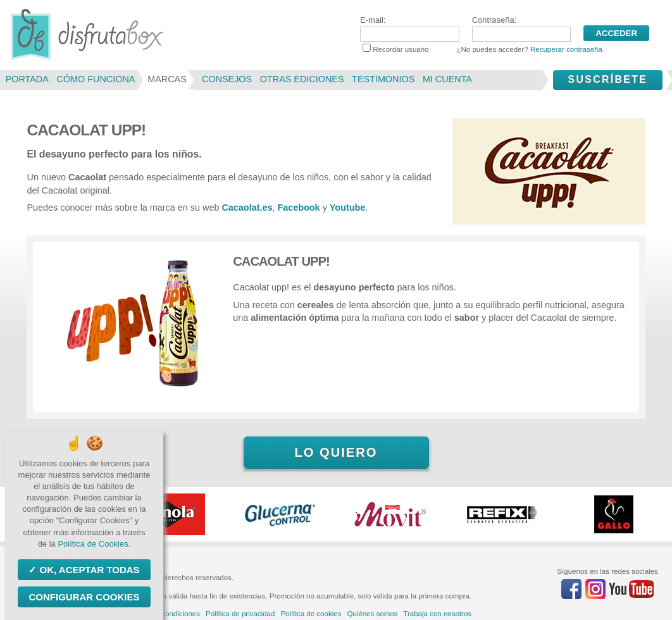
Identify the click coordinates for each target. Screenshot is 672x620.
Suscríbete (607, 79)
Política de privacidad (240, 614)
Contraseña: (521, 28)
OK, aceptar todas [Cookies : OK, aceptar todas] (88, 570)
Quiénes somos (372, 614)
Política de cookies (311, 614)
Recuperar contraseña (566, 49)
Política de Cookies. (94, 544)
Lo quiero (336, 452)
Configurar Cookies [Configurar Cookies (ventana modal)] (84, 597)
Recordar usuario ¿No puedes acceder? (482, 49)
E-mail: (409, 28)
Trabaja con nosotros (437, 614)
